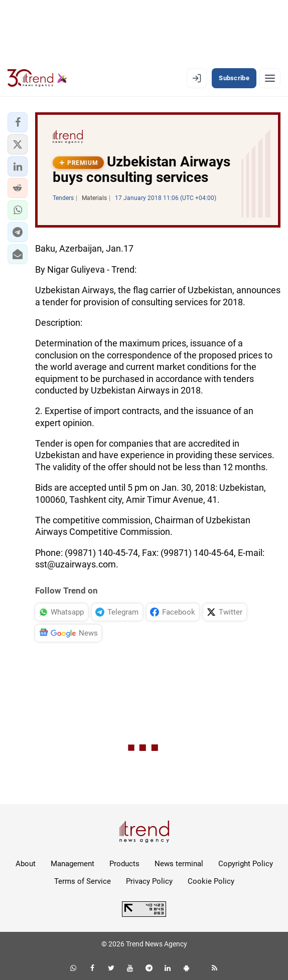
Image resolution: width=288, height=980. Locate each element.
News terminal (179, 864)
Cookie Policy (211, 881)
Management (73, 864)
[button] (18, 122)
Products (124, 864)
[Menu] (270, 78)
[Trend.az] (37, 78)
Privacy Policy (149, 881)
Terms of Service (83, 881)
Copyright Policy (246, 864)
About (26, 864)
